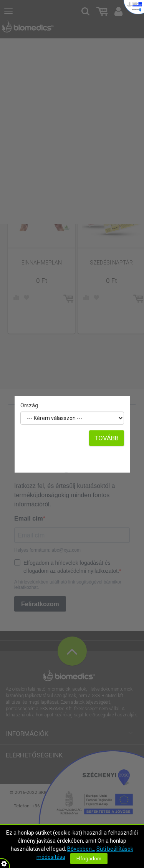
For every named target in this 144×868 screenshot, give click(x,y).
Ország (29, 405)
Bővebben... (81, 849)
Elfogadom (89, 859)
